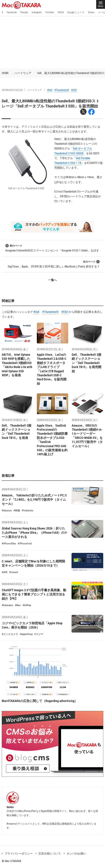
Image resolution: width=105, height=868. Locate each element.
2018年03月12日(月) (12, 90)
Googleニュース (76, 12)
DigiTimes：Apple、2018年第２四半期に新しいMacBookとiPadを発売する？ (54, 264)
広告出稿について (50, 853)
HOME (5, 73)
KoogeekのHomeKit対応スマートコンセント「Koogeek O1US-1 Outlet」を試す (52, 248)
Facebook (12, 12)
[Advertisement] (52, 42)
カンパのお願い (76, 853)
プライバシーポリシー (19, 853)
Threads (24, 12)
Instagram (37, 12)
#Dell (50, 90)
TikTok (61, 12)
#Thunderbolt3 (62, 90)
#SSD (74, 90)
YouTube (50, 12)
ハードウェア (23, 73)
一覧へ (52, 280)
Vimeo (91, 12)
